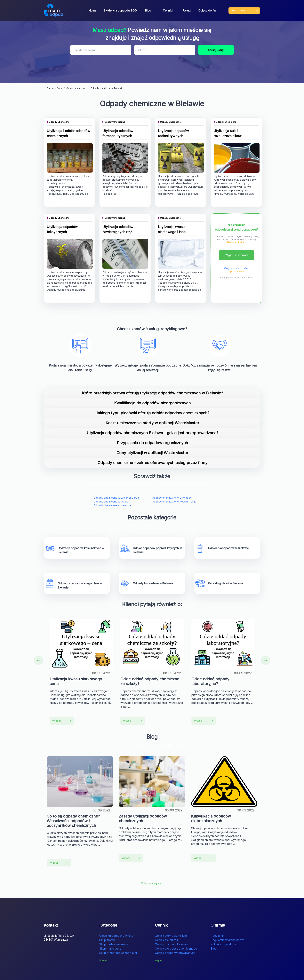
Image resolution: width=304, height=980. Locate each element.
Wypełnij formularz (237, 238)
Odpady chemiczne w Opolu (111, 484)
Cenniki (168, 10)
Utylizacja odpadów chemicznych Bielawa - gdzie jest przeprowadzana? (152, 416)
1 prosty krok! (236, 254)
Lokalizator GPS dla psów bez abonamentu (133, 975)
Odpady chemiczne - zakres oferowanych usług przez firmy (152, 446)
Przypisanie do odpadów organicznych (152, 426)
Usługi (187, 10)
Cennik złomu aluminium (171, 918)
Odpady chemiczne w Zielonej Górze (116, 480)
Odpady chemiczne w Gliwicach (172, 480)
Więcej (62, 703)
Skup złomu (107, 923)
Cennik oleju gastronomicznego (176, 931)
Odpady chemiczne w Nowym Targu (174, 484)
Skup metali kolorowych (115, 927)
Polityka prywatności (224, 927)
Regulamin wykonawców (227, 923)
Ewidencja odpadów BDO (120, 10)
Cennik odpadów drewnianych (175, 935)
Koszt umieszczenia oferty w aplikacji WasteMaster (152, 406)
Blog (148, 10)
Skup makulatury (110, 931)
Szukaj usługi (216, 50)
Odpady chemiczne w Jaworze (112, 488)
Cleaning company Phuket (117, 918)
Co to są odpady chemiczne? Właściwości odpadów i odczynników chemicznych (73, 803)
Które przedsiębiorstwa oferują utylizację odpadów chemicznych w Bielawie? (152, 376)
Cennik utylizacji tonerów (172, 927)
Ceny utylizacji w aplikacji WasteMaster (152, 436)
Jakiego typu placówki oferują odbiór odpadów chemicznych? (152, 396)
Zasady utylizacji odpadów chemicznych (143, 801)
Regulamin (217, 918)
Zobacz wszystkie (152, 866)
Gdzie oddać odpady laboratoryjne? (210, 664)
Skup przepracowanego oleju (119, 935)
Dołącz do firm (208, 10)
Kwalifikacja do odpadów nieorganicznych (152, 386)
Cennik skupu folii (167, 923)
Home (93, 10)
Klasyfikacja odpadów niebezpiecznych (211, 801)
